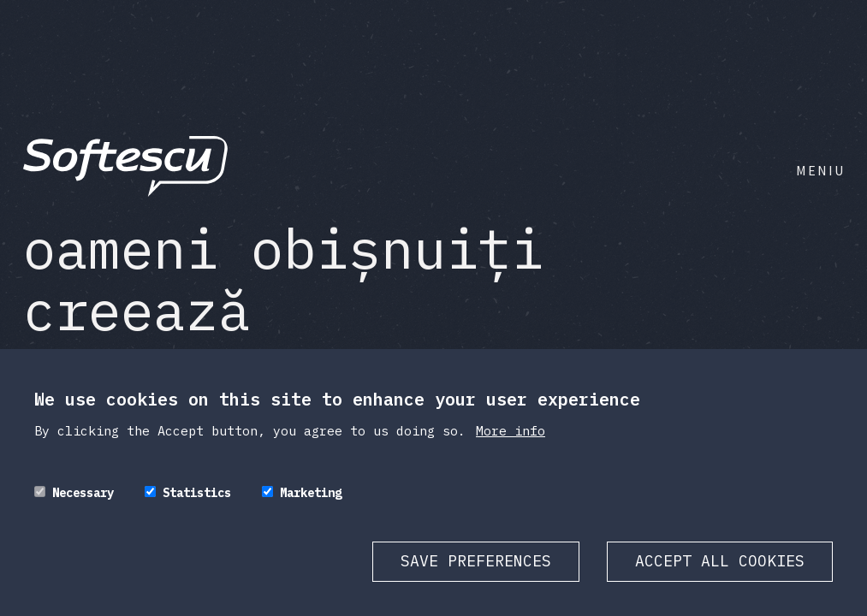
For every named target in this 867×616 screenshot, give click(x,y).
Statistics (197, 493)
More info (511, 431)
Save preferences (476, 561)
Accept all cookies (720, 561)
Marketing (311, 493)
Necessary (83, 493)
